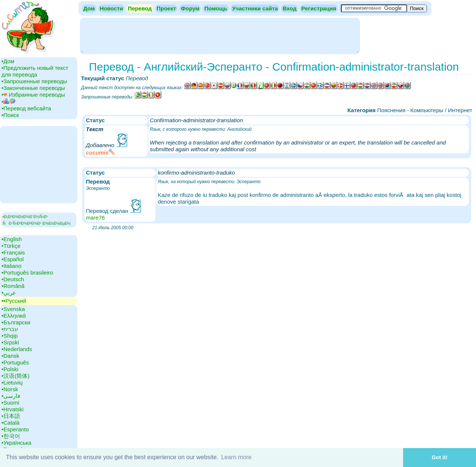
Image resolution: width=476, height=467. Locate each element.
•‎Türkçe (11, 246)
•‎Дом (8, 61)
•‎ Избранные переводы (33, 95)
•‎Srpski (10, 342)
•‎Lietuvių (12, 382)
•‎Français (13, 252)
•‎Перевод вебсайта (26, 108)
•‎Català (11, 423)
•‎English (12, 239)
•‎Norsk (10, 389)
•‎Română (13, 286)
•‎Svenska (13, 309)
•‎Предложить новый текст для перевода (35, 71)
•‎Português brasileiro (27, 273)
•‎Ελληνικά (14, 316)
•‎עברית (10, 329)
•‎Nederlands (17, 349)
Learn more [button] (237, 457)
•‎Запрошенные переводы (34, 81)
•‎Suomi (10, 403)
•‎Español (12, 259)
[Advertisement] (220, 35)
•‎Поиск (10, 115)
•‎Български (16, 322)
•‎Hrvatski (12, 409)
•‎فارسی (11, 396)
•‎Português (15, 362)
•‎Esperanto (15, 429)
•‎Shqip (10, 336)
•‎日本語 (11, 416)
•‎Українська (16, 443)
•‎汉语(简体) (15, 376)
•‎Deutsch (13, 279)
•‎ (8, 102)
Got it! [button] (440, 457)
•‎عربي (9, 293)
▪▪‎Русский (14, 301)
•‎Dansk (10, 356)
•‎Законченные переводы (33, 88)
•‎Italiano (12, 266)
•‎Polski (10, 369)
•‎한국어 (11, 436)
